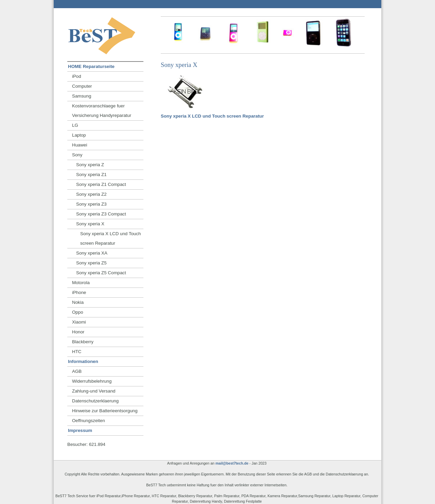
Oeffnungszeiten (89, 421)
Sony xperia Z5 (91, 263)
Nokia (78, 302)
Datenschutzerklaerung (95, 401)
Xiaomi (79, 322)
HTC (77, 352)
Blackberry (83, 342)
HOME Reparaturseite (91, 66)
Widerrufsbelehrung (92, 381)
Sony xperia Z (90, 165)
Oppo (78, 312)
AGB (77, 371)
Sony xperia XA (92, 253)
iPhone (79, 292)
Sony (77, 155)
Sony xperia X (90, 224)
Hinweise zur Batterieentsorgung (105, 411)
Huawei (80, 145)
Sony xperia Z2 (91, 194)
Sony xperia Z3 (91, 204)
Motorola (81, 283)
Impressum (80, 430)
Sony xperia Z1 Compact (101, 184)
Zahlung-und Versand (94, 391)
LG (75, 125)
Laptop (79, 135)
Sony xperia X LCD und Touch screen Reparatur (212, 116)
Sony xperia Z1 (91, 175)
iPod (77, 76)
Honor (78, 332)
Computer (82, 86)
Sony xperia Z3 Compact (101, 214)
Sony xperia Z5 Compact (101, 273)
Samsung (82, 96)
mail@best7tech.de (232, 463)
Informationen (83, 361)
